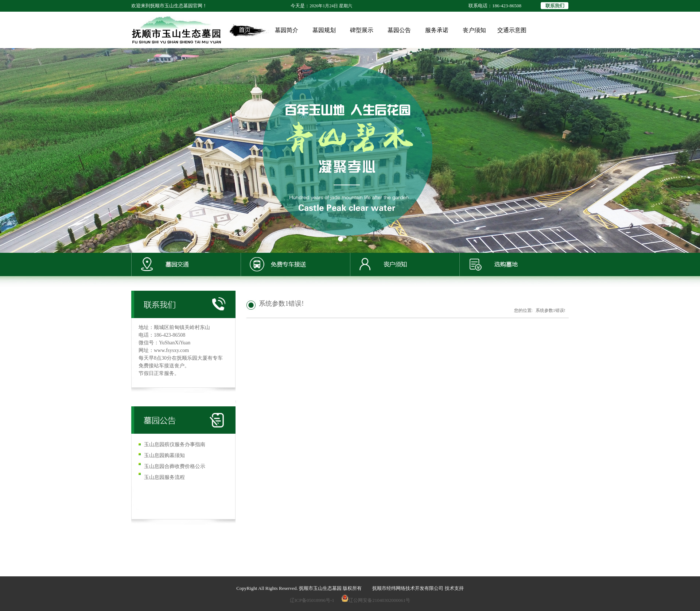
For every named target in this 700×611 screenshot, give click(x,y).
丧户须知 (474, 30)
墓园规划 (324, 30)
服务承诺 (437, 30)
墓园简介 (287, 30)
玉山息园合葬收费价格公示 (175, 466)
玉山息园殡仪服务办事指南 (175, 444)
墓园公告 (399, 30)
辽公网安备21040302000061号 (376, 600)
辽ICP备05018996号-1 (312, 600)
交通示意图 (512, 30)
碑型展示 (362, 30)
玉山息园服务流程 (164, 477)
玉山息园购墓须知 (164, 455)
